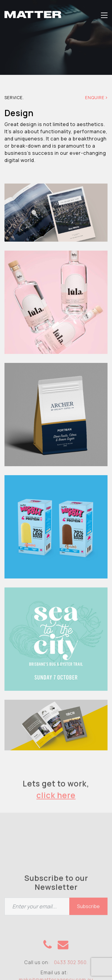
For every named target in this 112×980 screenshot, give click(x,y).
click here (56, 799)
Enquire (96, 100)
